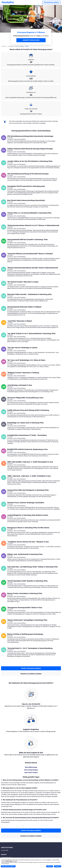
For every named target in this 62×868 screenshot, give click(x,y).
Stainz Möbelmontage (31, 767)
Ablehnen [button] (50, 866)
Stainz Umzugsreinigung (31, 770)
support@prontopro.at (6, 857)
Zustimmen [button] (58, 866)
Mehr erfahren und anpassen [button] (8, 866)
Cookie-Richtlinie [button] (9, 861)
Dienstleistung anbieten (51, 2)
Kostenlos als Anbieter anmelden (31, 674)
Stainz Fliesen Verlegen (31, 773)
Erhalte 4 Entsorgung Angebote (31, 668)
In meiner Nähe (5, 850)
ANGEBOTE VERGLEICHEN (31, 40)
